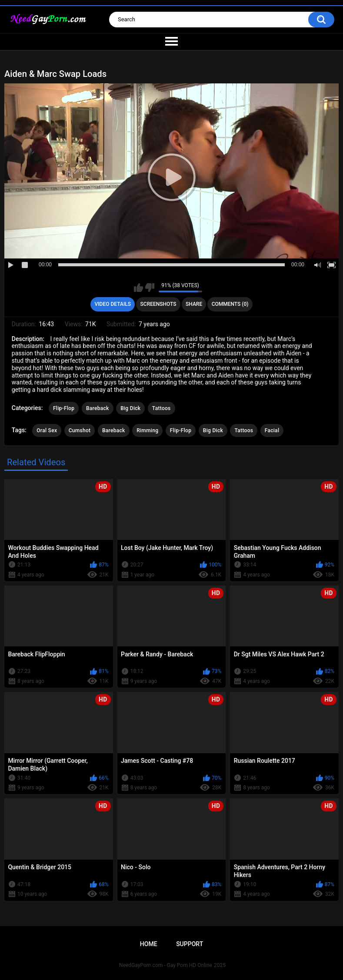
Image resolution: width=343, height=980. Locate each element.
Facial (272, 430)
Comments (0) (230, 304)
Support (190, 944)
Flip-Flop (64, 408)
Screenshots (158, 304)
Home (149, 944)
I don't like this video (150, 288)
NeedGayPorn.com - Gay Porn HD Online (166, 965)
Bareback (98, 408)
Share (194, 304)
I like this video (138, 288)
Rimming (147, 430)
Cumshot (80, 430)
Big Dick (130, 408)
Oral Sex (47, 430)
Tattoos (162, 408)
